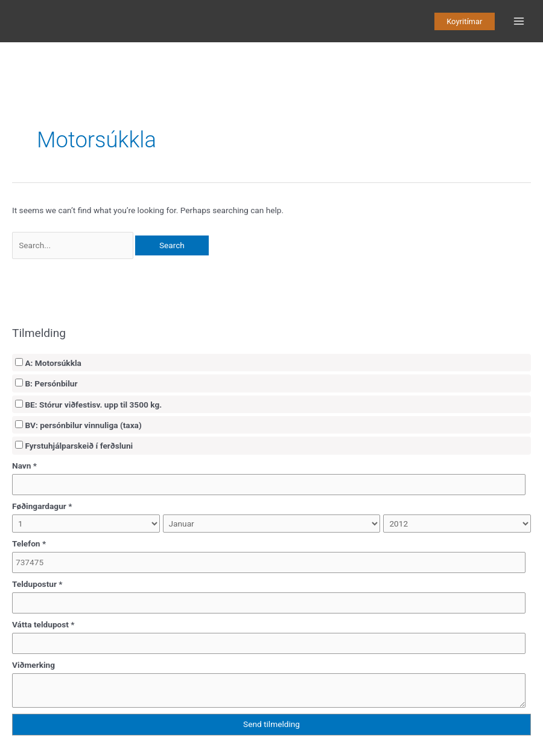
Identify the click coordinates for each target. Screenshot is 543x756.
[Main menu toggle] (519, 21)
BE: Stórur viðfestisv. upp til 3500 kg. (88, 405)
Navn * (24, 466)
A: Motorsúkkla (48, 363)
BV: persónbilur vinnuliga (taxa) (78, 425)
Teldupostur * (37, 584)
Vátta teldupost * (43, 624)
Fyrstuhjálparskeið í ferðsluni (74, 446)
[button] (464, 21)
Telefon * (29, 543)
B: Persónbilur (46, 383)
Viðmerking (33, 665)
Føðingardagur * (42, 506)
